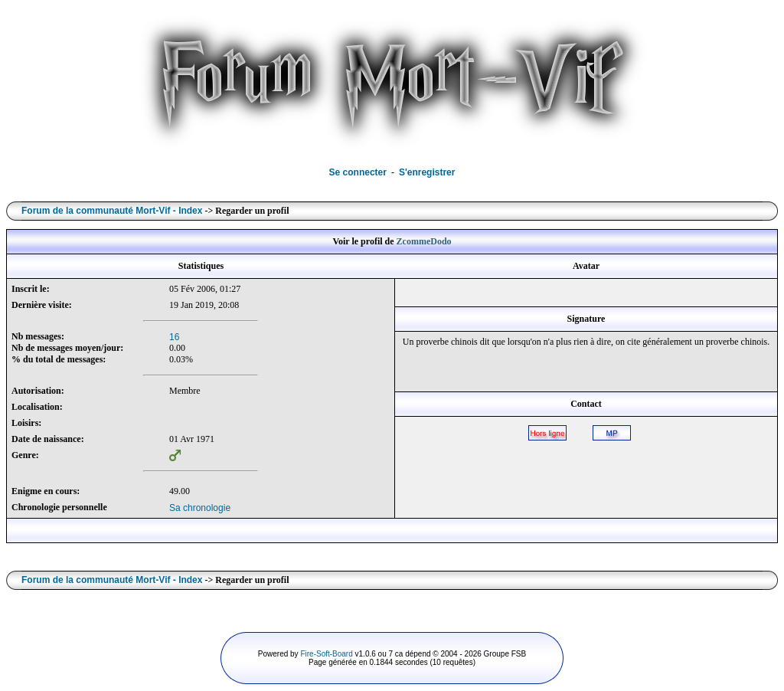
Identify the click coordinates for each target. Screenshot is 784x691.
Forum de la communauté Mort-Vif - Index (112, 211)
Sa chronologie (200, 508)
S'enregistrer (427, 172)
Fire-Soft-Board (326, 654)
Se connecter (358, 172)
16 (174, 337)
